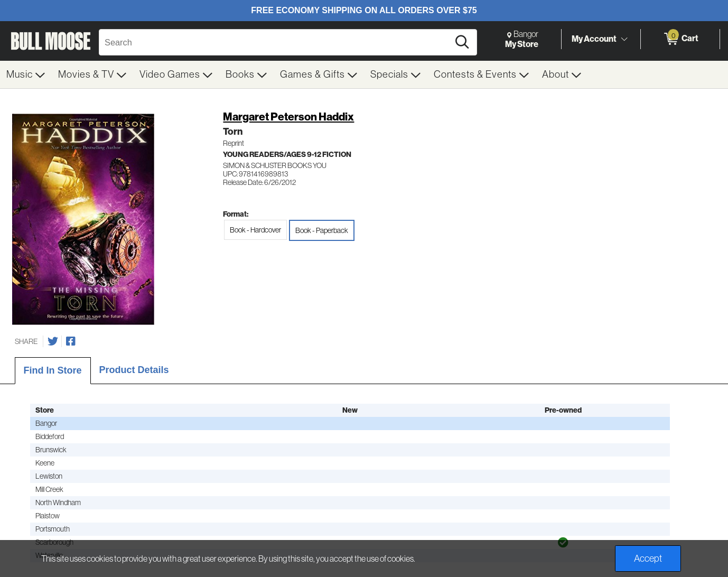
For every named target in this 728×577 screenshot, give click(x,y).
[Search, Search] (276, 42)
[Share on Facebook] (71, 341)
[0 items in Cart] (680, 39)
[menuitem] (26, 75)
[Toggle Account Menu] (624, 40)
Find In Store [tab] (53, 370)
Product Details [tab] (134, 370)
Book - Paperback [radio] (322, 230)
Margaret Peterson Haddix (288, 117)
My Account (594, 39)
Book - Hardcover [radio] (255, 230)
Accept (648, 559)
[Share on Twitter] (53, 341)
